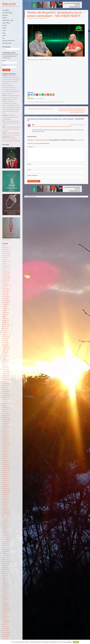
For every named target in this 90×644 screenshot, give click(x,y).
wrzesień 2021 (6, 350)
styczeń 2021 (5, 366)
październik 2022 (6, 324)
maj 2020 (5, 382)
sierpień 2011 (6, 589)
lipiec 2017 (5, 449)
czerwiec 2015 (6, 498)
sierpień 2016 (6, 471)
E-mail (29, 170)
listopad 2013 (6, 536)
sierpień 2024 (6, 281)
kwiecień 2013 (6, 550)
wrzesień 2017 (6, 445)
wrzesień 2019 (6, 397)
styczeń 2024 (5, 295)
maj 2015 (5, 500)
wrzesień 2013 (6, 540)
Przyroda (4, 25)
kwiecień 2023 (6, 312)
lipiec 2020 (5, 378)
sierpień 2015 (6, 494)
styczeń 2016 (5, 484)
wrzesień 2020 (6, 374)
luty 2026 (5, 245)
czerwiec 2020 (6, 380)
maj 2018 (5, 429)
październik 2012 (6, 561)
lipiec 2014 (5, 520)
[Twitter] (34, 95)
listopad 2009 (6, 631)
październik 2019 (6, 395)
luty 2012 (5, 577)
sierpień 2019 (6, 399)
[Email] (53, 95)
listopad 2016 (6, 465)
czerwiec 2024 (6, 285)
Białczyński (9, 4)
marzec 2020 (5, 386)
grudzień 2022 (6, 320)
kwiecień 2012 (6, 573)
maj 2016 (5, 476)
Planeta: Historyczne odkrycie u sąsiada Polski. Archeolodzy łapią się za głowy (10, 101)
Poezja (4, 33)
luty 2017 (5, 459)
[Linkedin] (43, 95)
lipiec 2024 (5, 283)
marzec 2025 (5, 267)
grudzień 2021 (6, 344)
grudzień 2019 (6, 392)
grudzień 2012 (6, 557)
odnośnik (56, 102)
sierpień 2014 (6, 518)
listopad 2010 (6, 607)
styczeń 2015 (5, 508)
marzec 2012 (5, 575)
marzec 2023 (5, 314)
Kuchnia (4, 36)
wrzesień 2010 (6, 611)
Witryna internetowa (32, 175)
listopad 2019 (6, 393)
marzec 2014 (5, 528)
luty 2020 (5, 388)
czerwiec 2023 (6, 309)
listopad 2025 (6, 251)
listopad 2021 (6, 346)
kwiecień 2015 (6, 502)
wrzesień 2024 (6, 279)
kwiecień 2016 (6, 478)
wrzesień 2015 (6, 492)
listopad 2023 (6, 299)
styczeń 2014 (5, 532)
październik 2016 (6, 467)
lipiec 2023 (5, 307)
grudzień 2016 (6, 463)
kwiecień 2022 (6, 336)
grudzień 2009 (6, 629)
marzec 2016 (5, 480)
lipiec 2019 (5, 401)
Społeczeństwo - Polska (46, 102)
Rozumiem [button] (76, 642)
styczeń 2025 (5, 271)
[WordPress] (48, 95)
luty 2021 (5, 364)
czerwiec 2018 (6, 427)
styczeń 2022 (5, 342)
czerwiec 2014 (6, 522)
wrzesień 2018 (6, 421)
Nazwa (29, 164)
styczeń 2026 (5, 247)
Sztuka (4, 30)
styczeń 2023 (5, 318)
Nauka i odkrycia (6, 23)
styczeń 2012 (5, 579)
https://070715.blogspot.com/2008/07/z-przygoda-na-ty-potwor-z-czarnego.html (52, 126)
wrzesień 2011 (6, 587)
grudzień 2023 (6, 297)
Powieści (4, 28)
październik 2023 (6, 301)
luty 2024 (5, 293)
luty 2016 (5, 482)
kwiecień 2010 (6, 621)
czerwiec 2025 (6, 261)
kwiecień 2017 (6, 455)
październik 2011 (6, 585)
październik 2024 (6, 277)
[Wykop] (32, 95)
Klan (3, 38)
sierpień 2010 (6, 613)
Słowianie (5, 18)
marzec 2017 (5, 457)
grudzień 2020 (6, 368)
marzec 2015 (5, 504)
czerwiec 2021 (6, 356)
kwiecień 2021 (6, 360)
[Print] (51, 95)
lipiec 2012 (5, 567)
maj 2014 (5, 524)
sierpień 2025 (6, 257)
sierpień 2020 (6, 376)
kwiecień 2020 (6, 384)
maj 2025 (5, 263)
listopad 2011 (6, 583)
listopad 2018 (6, 417)
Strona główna (6, 10)
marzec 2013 (5, 552)
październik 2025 (6, 253)
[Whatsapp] (40, 95)
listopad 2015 (6, 488)
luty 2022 (5, 340)
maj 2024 (5, 287)
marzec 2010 (5, 623)
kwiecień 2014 (6, 526)
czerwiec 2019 (6, 403)
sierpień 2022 (6, 328)
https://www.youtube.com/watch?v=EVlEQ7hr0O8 (40, 60)
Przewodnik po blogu (7, 13)
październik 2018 (6, 419)
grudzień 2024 (6, 273)
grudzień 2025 (6, 249)
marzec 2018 (5, 433)
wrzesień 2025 (6, 255)
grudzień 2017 (6, 439)
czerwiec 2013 (6, 546)
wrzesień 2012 (6, 563)
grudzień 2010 (6, 605)
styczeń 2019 (5, 413)
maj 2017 (5, 453)
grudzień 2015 (6, 486)
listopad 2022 (6, 322)
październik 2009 (6, 633)
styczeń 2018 (5, 437)
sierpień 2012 (6, 565)
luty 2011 (5, 601)
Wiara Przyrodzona (7, 43)
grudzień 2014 (6, 510)
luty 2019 (5, 411)
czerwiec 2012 (6, 569)
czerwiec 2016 (6, 474)
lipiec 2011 (5, 591)
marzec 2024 (5, 291)
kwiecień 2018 (6, 431)
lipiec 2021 (5, 354)
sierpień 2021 (6, 352)
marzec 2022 (5, 338)
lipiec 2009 (5, 638)
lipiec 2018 (5, 425)
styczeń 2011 (5, 603)
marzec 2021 (5, 362)
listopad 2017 (6, 441)
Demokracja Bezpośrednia (9, 41)
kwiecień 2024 (6, 289)
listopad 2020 (6, 370)
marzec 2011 (5, 599)
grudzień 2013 (6, 534)
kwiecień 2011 (6, 597)
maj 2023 (5, 310)
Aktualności (5, 15)
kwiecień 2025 (6, 265)
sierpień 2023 (6, 305)
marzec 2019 (5, 409)
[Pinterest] (37, 95)
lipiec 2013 (5, 544)
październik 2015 (6, 490)
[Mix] (45, 95)
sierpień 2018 (6, 423)
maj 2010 (5, 619)
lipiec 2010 (5, 615)
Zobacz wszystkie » (7, 240)
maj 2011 (5, 595)
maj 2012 (5, 571)
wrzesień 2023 (6, 303)
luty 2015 (5, 506)
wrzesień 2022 (6, 326)
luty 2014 (5, 530)
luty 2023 (5, 316)
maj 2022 (5, 334)
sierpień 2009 (6, 636)
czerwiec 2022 (6, 332)
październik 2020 (6, 372)
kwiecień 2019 (6, 407)
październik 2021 (6, 348)
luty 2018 (5, 435)
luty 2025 (5, 269)
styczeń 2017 (5, 461)
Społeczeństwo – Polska (8, 20)
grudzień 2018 (6, 415)
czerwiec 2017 (6, 451)
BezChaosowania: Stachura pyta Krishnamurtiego (40, 109)
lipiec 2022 (5, 330)
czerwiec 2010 (6, 617)
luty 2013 (5, 554)
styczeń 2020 (5, 390)
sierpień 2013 (6, 542)
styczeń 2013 (5, 555)
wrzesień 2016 (6, 469)
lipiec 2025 (5, 259)
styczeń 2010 (5, 627)
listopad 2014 (6, 512)
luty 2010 (5, 625)
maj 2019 (5, 405)
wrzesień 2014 (6, 516)
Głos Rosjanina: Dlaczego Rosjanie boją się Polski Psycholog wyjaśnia (10, 117)
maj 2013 (5, 548)
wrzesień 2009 (6, 635)
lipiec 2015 (5, 496)
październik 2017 (6, 443)
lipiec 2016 (5, 473)
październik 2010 (6, 609)
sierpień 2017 (6, 447)
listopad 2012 (6, 559)
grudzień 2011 (6, 581)
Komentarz (30, 147)
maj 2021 (5, 358)
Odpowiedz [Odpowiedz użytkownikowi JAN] (83, 125)
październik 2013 (6, 538)
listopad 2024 (6, 275)
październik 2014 (6, 514)
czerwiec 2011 (6, 593)
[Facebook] (29, 95)
